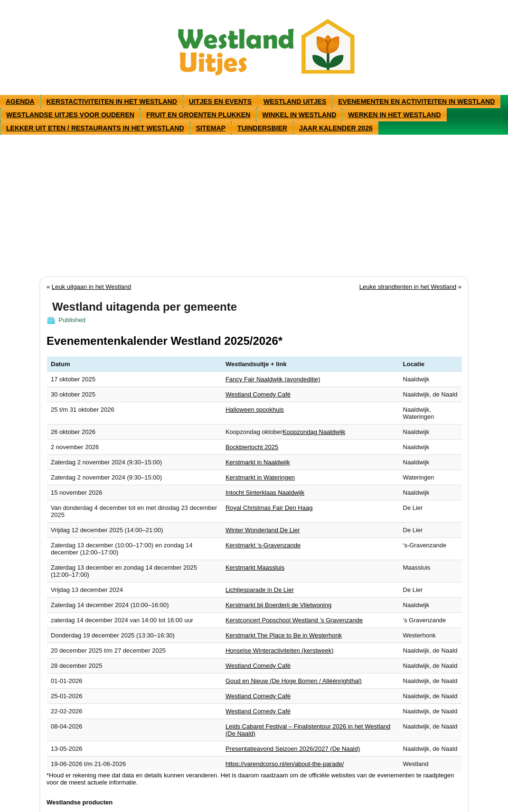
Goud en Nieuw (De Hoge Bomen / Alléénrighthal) (294, 681)
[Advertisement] (254, 206)
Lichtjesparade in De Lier (260, 590)
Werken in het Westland (394, 115)
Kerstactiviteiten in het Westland (112, 101)
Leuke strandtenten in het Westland (408, 287)
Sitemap (211, 128)
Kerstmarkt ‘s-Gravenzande (263, 545)
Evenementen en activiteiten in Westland (416, 101)
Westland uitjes (295, 101)
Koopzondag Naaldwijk (314, 432)
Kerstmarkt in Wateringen (260, 477)
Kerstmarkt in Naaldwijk (258, 462)
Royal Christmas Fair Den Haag (269, 508)
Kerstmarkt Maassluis (255, 567)
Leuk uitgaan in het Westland (91, 287)
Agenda (20, 101)
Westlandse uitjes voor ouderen (70, 115)
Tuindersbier (262, 128)
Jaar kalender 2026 (336, 128)
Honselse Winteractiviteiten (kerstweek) (280, 651)
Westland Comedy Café (258, 394)
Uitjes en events (220, 101)
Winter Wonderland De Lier (263, 530)
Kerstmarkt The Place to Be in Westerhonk (284, 635)
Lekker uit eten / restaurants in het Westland (95, 128)
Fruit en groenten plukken (198, 115)
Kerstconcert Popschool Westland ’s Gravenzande (294, 620)
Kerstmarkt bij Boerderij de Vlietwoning (278, 605)
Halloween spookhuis (255, 410)
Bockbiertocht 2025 (252, 447)
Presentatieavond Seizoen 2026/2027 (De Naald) (293, 749)
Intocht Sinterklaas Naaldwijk (265, 493)
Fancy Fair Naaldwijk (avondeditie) (273, 379)
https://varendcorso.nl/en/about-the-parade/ (285, 764)
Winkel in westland (299, 115)
